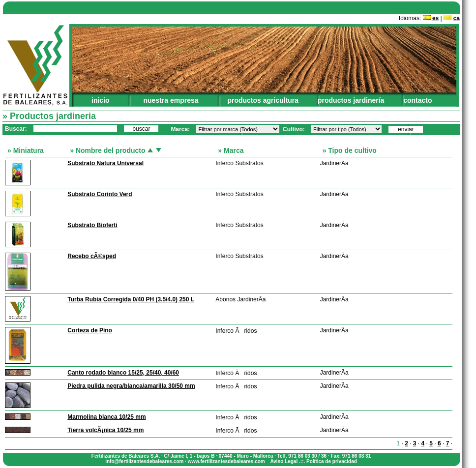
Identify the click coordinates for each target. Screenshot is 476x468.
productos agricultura (263, 100)
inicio (101, 100)
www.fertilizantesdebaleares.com (226, 461)
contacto (417, 100)
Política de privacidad (332, 461)
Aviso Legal (284, 461)
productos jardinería (351, 100)
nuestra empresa (171, 100)
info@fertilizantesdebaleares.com (144, 461)
